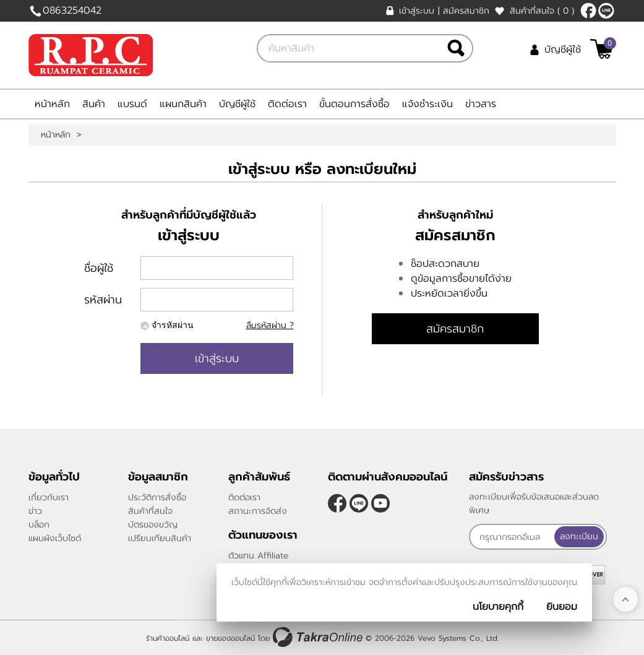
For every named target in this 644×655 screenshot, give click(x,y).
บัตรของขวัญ (153, 525)
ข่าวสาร (481, 104)
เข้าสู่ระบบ (417, 11)
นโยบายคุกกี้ (498, 607)
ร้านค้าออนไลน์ (168, 638)
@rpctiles (606, 11)
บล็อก (39, 525)
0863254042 (72, 11)
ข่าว (35, 511)
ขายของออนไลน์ (230, 638)
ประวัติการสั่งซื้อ (157, 497)
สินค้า (94, 104)
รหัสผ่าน (103, 300)
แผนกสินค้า (183, 104)
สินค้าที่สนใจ (542, 11)
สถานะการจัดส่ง (258, 511)
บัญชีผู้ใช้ (563, 50)
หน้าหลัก (52, 104)
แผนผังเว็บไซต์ (55, 538)
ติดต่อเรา (287, 104)
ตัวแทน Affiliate (259, 556)
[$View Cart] (602, 49)
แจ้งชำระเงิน (427, 104)
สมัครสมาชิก (466, 11)
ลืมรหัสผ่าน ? (270, 325)
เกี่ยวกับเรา (49, 497)
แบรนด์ (132, 104)
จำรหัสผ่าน (173, 325)
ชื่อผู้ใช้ (99, 268)
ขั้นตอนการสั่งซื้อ (354, 104)
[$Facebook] (588, 11)
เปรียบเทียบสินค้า (160, 538)
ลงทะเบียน (579, 536)
